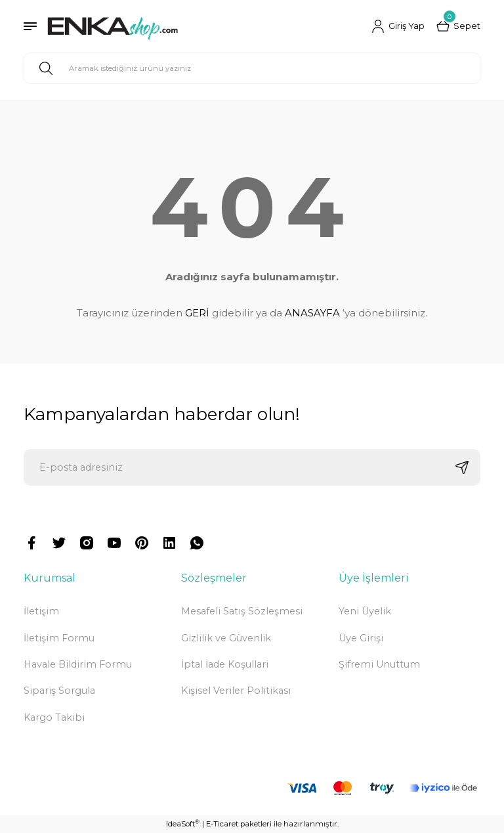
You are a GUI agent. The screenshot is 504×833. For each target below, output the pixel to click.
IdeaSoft (183, 823)
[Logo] (113, 26)
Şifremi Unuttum (379, 664)
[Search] (252, 68)
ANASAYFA (312, 313)
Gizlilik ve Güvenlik (226, 638)
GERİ (197, 313)
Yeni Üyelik (365, 611)
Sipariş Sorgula (59, 691)
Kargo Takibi (54, 717)
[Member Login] (398, 26)
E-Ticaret (222, 824)
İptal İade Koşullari (225, 664)
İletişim (41, 611)
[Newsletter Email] (252, 467)
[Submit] (462, 467)
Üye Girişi (361, 638)
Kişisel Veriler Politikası (236, 691)
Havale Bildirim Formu (78, 664)
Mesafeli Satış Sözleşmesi (242, 611)
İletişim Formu (59, 638)
